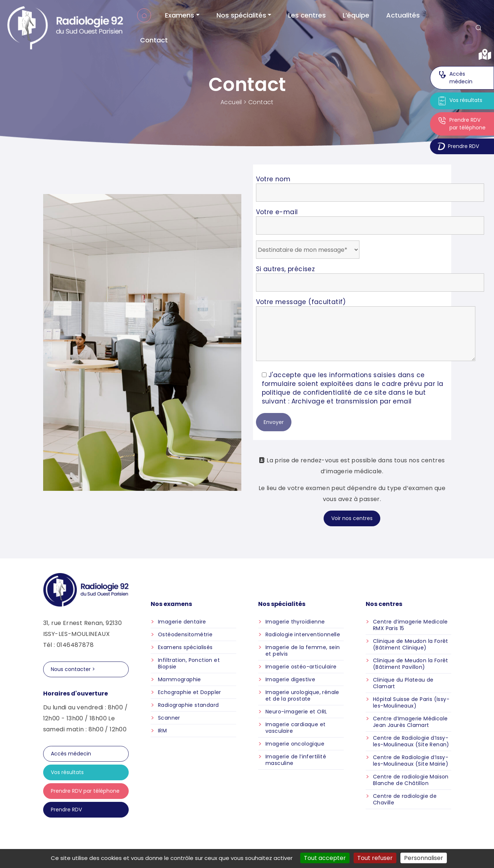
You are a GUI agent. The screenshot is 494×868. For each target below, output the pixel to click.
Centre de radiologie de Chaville (405, 799)
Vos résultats (460, 101)
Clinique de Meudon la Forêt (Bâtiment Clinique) (411, 644)
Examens (180, 15)
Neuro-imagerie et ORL (296, 712)
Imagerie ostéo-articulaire (301, 667)
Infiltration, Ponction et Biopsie (189, 663)
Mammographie (180, 679)
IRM (162, 731)
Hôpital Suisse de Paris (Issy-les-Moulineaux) (411, 702)
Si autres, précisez (370, 276)
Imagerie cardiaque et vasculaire (295, 728)
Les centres (307, 15)
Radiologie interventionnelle (303, 634)
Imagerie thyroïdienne (295, 622)
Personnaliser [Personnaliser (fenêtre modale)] (424, 858)
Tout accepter (325, 858)
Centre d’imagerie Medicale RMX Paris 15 (410, 625)
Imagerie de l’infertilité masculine (296, 760)
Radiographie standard (188, 705)
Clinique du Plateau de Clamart (403, 683)
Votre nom (370, 186)
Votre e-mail (370, 219)
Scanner (169, 718)
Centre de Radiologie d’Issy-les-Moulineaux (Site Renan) (411, 741)
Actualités (403, 15)
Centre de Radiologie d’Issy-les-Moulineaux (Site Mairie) (411, 761)
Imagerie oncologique (295, 744)
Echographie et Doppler (190, 692)
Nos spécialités (241, 15)
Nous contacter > (73, 669)
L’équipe (356, 15)
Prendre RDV (458, 146)
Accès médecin (455, 78)
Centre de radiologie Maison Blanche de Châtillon (411, 780)
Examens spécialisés (185, 647)
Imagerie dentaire (182, 622)
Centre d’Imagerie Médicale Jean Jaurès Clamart (410, 722)
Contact (154, 40)
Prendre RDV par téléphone (462, 124)
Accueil (144, 15)
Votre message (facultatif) (366, 330)
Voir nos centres (352, 518)
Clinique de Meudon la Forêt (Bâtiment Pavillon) (411, 664)
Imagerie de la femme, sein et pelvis (303, 651)
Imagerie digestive (290, 679)
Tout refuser (375, 858)
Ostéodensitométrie (185, 634)
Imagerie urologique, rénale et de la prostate (302, 695)
